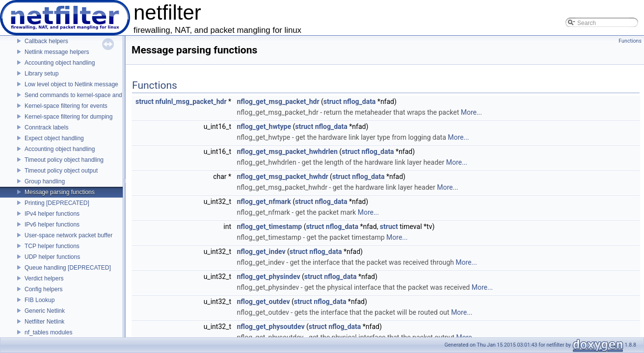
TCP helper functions (52, 246)
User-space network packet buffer (68, 235)
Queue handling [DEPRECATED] (68, 268)
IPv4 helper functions (52, 214)
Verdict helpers (44, 278)
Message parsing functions (60, 192)
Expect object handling (54, 138)
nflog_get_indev (261, 252)
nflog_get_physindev (269, 277)
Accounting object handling (60, 63)
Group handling (45, 181)
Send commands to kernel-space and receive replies (93, 95)
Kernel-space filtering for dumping (68, 117)
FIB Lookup (40, 300)
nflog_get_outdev (264, 302)
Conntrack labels (46, 127)
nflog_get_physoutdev (271, 327)
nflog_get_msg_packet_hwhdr (283, 176)
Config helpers (43, 289)
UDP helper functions (52, 257)
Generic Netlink (45, 311)
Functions (630, 41)
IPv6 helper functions (52, 225)
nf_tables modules (48, 332)
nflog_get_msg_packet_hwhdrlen (287, 151)
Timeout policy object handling (64, 160)
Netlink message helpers (57, 52)
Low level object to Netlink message (71, 84)
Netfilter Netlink (44, 322)
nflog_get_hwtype (264, 126)
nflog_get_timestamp (270, 227)
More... (471, 112)
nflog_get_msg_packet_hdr (278, 101)
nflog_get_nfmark (264, 202)
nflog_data (359, 101)
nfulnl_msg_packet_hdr (191, 101)
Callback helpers (46, 41)
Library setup (41, 74)
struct (145, 101)
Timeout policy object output (61, 171)
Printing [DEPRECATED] (57, 203)
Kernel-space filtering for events (66, 106)
